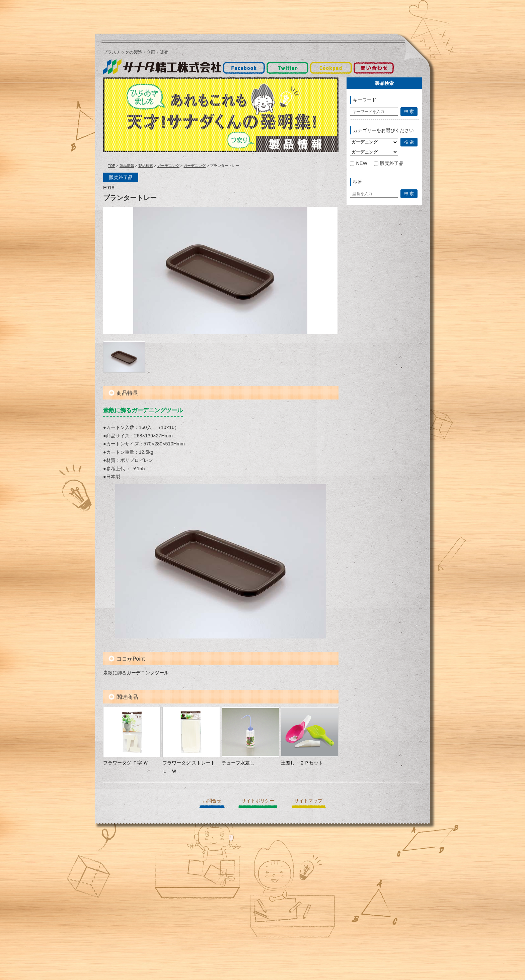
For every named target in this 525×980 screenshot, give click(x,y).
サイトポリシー (258, 801)
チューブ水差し (238, 763)
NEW (359, 163)
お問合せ (212, 801)
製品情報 (127, 166)
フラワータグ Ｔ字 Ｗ (126, 763)
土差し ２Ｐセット (302, 763)
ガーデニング (168, 166)
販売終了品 (389, 163)
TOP (111, 166)
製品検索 (146, 166)
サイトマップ (308, 801)
